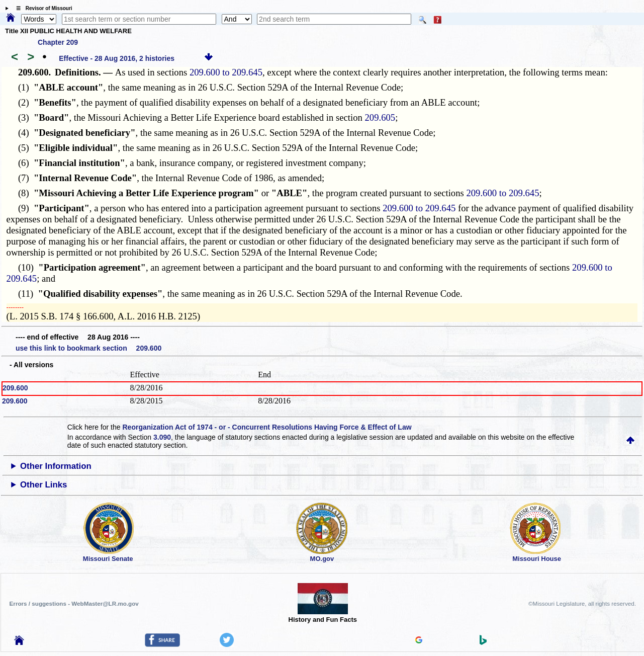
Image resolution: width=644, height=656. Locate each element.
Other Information (56, 466)
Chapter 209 (58, 42)
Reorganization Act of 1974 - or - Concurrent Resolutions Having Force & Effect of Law (267, 427)
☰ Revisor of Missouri (42, 8)
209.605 (380, 117)
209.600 (15, 388)
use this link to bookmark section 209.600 (88, 348)
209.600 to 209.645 (226, 72)
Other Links (43, 485)
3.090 (162, 437)
